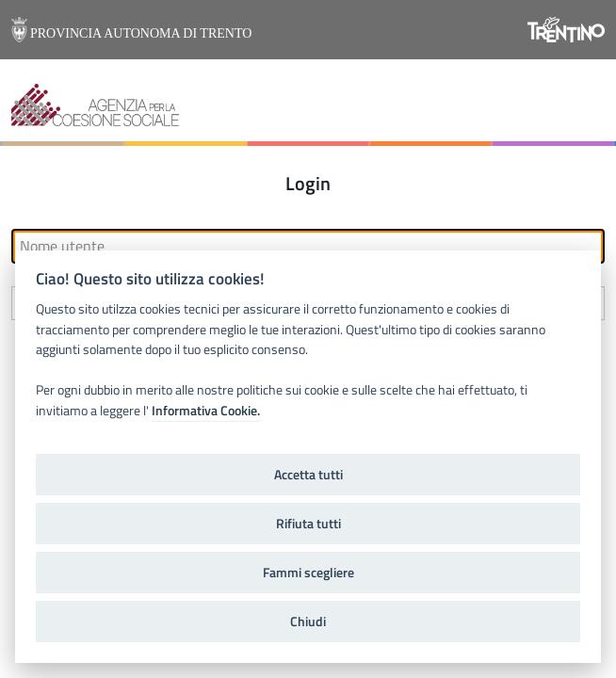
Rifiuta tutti (308, 524)
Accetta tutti (308, 475)
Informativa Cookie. (206, 411)
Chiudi (308, 621)
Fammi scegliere (308, 573)
